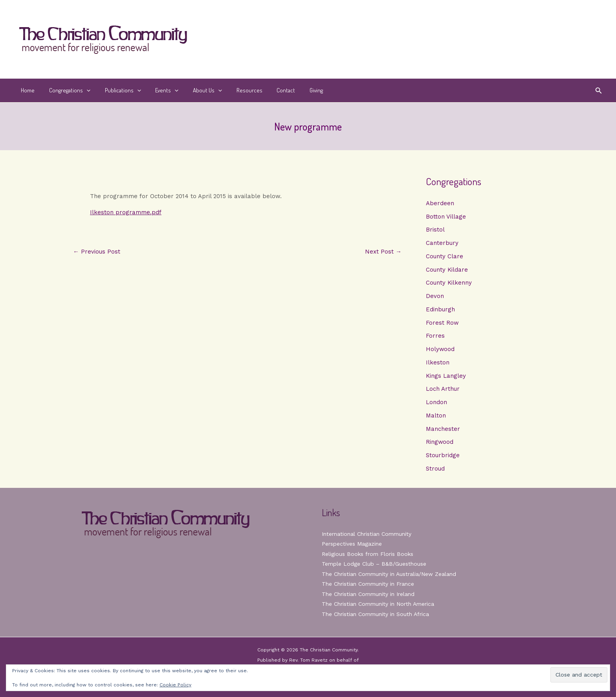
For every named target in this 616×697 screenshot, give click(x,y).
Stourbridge (443, 455)
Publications (116, 90)
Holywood (440, 349)
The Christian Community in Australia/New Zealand (389, 574)
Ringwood (440, 442)
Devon (435, 296)
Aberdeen (440, 203)
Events (158, 90)
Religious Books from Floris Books (368, 554)
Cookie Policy (175, 685)
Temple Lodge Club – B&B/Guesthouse (374, 564)
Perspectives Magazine (352, 544)
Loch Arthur (443, 389)
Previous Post (97, 252)
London (436, 402)
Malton (436, 416)
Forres (435, 336)
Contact (269, 90)
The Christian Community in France (368, 584)
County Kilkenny (449, 283)
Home (27, 90)
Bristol (435, 230)
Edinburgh (440, 309)
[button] (83, 90)
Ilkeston (438, 362)
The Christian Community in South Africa (375, 614)
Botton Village (446, 217)
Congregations (66, 90)
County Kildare (447, 270)
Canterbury (442, 243)
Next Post (383, 252)
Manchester (443, 429)
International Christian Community (367, 534)
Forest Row (442, 323)
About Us (196, 90)
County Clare (445, 256)
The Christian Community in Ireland (368, 594)
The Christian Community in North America (378, 604)
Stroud (435, 469)
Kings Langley (446, 376)
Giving (297, 90)
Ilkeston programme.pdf (126, 212)
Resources (235, 90)
